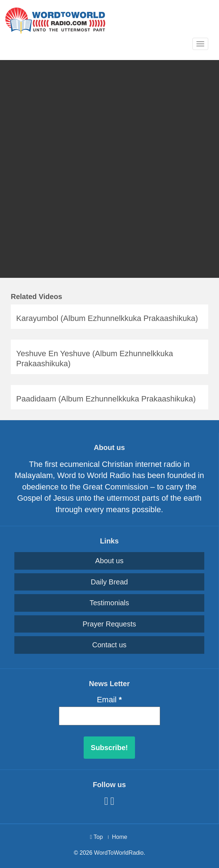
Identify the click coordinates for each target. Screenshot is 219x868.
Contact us (109, 645)
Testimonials (109, 603)
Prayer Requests (109, 624)
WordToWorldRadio (119, 853)
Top (97, 837)
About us (109, 561)
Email (109, 700)
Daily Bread (109, 582)
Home (120, 837)
